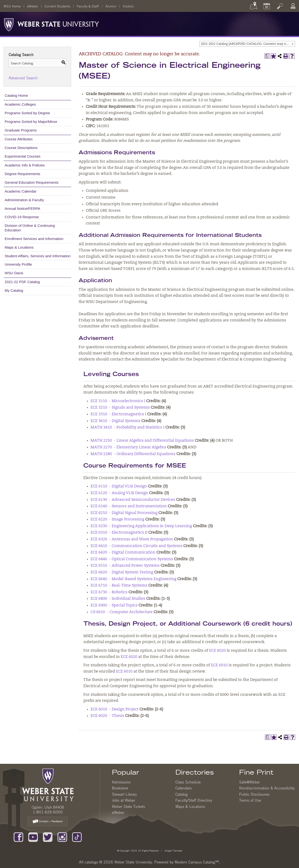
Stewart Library (124, 794)
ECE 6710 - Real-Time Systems (119, 586)
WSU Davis (14, 273)
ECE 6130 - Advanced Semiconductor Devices (133, 500)
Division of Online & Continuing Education (30, 228)
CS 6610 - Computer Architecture (122, 612)
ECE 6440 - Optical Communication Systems (132, 559)
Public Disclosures (254, 794)
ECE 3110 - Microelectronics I (118, 401)
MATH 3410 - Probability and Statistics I (127, 428)
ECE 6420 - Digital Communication (123, 553)
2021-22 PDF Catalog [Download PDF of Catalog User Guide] (22, 282)
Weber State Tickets (128, 806)
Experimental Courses (23, 156)
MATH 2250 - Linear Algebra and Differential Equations (142, 441)
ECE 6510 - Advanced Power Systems (125, 566)
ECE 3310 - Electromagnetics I (118, 414)
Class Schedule (188, 782)
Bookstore (120, 788)
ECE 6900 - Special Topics (114, 605)
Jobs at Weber (124, 800)
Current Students (57, 6)
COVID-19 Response (22, 217)
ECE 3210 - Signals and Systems (120, 408)
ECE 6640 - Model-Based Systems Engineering (133, 579)
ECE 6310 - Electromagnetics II (119, 533)
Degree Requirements (23, 174)
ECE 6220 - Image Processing (117, 520)
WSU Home (12, 6)
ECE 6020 (217, 651)
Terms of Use (250, 800)
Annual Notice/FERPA (23, 208)
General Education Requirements (32, 182)
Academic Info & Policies (25, 165)
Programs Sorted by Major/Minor (31, 122)
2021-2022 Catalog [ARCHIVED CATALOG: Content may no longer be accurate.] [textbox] (248, 44)
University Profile (18, 264)
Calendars (184, 788)
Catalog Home (16, 95)
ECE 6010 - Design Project (115, 709)
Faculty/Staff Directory (194, 800)
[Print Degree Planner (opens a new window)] (267, 56)
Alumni (111, 6)
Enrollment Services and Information (34, 239)
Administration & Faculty (24, 200)
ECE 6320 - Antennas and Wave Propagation (132, 539)
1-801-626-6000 (48, 812)
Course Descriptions (21, 148)
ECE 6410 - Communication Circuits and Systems (136, 546)
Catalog (181, 794)
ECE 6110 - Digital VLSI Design (119, 486)
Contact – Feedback (48, 822)
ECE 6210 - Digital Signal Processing (124, 513)
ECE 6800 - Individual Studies (118, 599)
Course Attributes (19, 139)
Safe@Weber (250, 782)
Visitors (128, 6)
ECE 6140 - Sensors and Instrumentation (129, 506)
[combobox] (247, 44)
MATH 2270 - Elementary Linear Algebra (128, 447)
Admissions (121, 782)
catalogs (91, 862)
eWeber (33, 6)
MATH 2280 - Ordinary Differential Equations (133, 454)
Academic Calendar (21, 191)
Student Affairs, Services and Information (38, 256)
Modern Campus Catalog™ (197, 862)
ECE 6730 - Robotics (109, 592)
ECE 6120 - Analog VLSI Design (119, 493)
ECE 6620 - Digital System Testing (122, 572)
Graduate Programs (21, 130)
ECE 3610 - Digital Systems (115, 421)
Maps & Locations (19, 247)
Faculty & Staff (88, 6)
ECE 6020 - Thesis (107, 716)
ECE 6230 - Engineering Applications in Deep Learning (141, 526)
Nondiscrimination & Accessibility (267, 788)
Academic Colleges (20, 104)
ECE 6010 (219, 665)
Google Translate (173, 850)
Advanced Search (23, 78)
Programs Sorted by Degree (27, 113)
